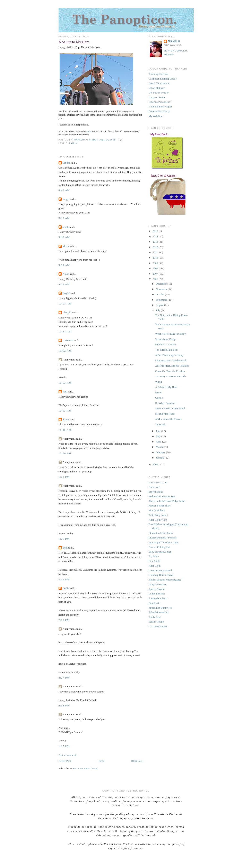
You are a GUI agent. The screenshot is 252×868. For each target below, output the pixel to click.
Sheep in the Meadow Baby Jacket (167, 501)
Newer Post (65, 761)
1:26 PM (64, 539)
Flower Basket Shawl (160, 506)
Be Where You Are (165, 403)
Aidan (66, 274)
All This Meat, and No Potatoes (172, 366)
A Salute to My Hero (166, 387)
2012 (156, 247)
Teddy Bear (155, 617)
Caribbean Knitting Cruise (163, 79)
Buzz (89, 131)
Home (101, 761)
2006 (156, 279)
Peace (158, 392)
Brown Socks (156, 492)
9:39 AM (64, 265)
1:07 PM (64, 746)
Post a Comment (67, 755)
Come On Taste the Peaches (170, 371)
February (161, 452)
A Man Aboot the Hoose (168, 419)
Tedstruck (160, 424)
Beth (65, 548)
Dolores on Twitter (159, 93)
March (160, 447)
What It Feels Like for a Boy (170, 334)
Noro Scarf (154, 487)
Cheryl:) (67, 312)
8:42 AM (64, 190)
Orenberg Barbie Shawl (161, 575)
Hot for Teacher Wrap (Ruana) (165, 580)
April (159, 442)
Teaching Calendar (159, 74)
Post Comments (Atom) (86, 768)
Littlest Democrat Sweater (163, 538)
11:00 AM (65, 430)
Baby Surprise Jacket (160, 552)
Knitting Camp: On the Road (171, 360)
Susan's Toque (156, 622)
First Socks (155, 561)
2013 (156, 242)
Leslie (66, 588)
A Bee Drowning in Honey (169, 355)
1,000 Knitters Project (160, 107)
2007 (156, 274)
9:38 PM (64, 705)
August (160, 305)
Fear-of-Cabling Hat (159, 547)
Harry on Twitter (158, 97)
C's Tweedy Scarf (158, 626)
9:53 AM (64, 284)
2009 (156, 263)
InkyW (66, 293)
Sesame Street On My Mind (170, 408)
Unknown (68, 340)
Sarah (66, 227)
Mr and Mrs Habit (165, 414)
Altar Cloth (155, 566)
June (159, 431)
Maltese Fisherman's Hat (162, 496)
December (162, 284)
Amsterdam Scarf (158, 598)
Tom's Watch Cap (158, 482)
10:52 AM (65, 351)
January (160, 458)
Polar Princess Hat (158, 612)
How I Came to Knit (159, 83)
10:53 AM (65, 383)
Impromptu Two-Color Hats (163, 542)
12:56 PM (65, 453)
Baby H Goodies (158, 584)
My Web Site (156, 116)
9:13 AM (64, 218)
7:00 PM (64, 620)
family (73, 143)
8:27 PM (64, 678)
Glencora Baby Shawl (160, 570)
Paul (65, 392)
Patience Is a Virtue (166, 344)
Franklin (174, 41)
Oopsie (159, 398)
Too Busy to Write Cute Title (171, 376)
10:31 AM (65, 331)
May (159, 436)
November (162, 289)
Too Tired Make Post (166, 350)
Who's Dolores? (157, 88)
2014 (156, 236)
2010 (156, 258)
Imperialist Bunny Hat (160, 608)
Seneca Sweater (157, 589)
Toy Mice (154, 556)
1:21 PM (64, 477)
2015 (156, 231)
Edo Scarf (154, 603)
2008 (156, 268)
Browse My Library (159, 111)
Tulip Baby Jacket (158, 515)
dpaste (66, 419)
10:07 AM (65, 304)
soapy (66, 199)
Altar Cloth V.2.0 (158, 520)
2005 (156, 464)
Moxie (66, 246)
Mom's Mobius (157, 510)
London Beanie (157, 594)
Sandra (66, 163)
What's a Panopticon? (160, 102)
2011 (156, 252)
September (162, 300)
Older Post (137, 761)
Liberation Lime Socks (161, 533)
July (158, 310)
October (160, 294)
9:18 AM (64, 237)
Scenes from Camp (165, 339)
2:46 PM (64, 579)
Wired (158, 382)
